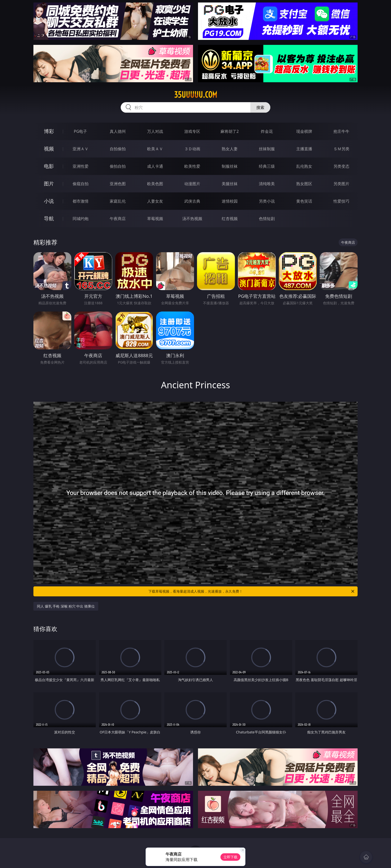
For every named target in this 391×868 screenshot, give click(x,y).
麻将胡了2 (230, 131)
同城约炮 (81, 219)
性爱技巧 (341, 201)
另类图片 (341, 184)
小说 (49, 201)
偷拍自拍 (118, 166)
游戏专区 (192, 131)
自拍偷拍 (118, 149)
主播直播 (304, 149)
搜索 (260, 107)
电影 (49, 166)
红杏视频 (230, 219)
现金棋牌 (304, 131)
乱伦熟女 (304, 166)
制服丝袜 (230, 166)
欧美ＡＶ (155, 149)
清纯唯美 (267, 184)
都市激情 (81, 201)
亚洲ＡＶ (81, 149)
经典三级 (267, 166)
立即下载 (230, 857)
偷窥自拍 (81, 184)
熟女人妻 (230, 149)
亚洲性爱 (81, 166)
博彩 (49, 131)
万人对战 (155, 131)
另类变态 (341, 166)
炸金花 (267, 131)
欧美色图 (155, 184)
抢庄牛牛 (341, 131)
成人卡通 (155, 166)
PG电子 (80, 131)
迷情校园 (230, 201)
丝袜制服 (267, 149)
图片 (49, 184)
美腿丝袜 (230, 184)
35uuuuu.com (196, 95)
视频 (49, 149)
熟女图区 (304, 184)
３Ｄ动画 (192, 149)
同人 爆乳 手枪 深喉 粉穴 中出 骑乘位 (66, 606)
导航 (49, 218)
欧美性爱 (192, 166)
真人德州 (118, 131)
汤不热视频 (192, 219)
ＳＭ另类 (341, 149)
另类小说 (267, 201)
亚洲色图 (118, 184)
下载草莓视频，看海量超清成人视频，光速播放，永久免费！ (252, 591)
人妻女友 (155, 201)
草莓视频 (155, 219)
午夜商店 (118, 219)
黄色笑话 (304, 201)
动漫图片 (192, 184)
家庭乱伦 (118, 201)
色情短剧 (267, 219)
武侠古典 (192, 201)
